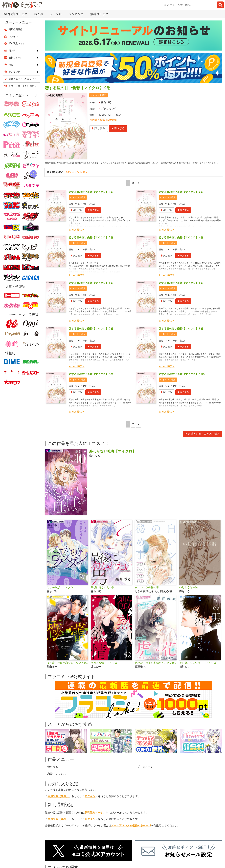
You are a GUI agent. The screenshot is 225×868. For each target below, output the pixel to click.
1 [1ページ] (128, 188)
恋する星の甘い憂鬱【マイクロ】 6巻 (181, 288)
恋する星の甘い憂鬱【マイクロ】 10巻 (182, 379)
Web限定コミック (15, 14)
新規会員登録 (16, 29)
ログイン (90, 801)
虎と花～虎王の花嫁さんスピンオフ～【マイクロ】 (156, 668)
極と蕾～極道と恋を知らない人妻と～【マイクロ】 (67, 668)
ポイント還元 (100, 95)
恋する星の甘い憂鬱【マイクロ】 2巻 (181, 197)
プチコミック (109, 109)
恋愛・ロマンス (57, 779)
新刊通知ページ (94, 817)
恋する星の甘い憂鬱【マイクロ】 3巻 (91, 242)
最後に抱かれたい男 (103, 592)
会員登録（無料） (58, 801)
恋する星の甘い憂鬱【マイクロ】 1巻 (91, 197)
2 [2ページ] (133, 188)
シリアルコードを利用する (22, 86)
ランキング (76, 14)
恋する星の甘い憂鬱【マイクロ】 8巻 (181, 333)
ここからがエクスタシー (61, 592)
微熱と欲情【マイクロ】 (105, 668)
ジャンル (56, 14)
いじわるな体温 (188, 592)
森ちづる (106, 102)
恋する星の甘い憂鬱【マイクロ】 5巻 (91, 288)
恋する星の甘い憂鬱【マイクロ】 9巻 (91, 379)
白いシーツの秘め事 (147, 592)
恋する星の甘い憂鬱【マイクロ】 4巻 (181, 242)
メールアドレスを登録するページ (131, 830)
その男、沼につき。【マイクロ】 (199, 668)
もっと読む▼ (77, 234)
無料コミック (99, 14)
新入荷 (39, 14)
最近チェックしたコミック (22, 79)
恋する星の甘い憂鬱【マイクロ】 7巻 (91, 333)
